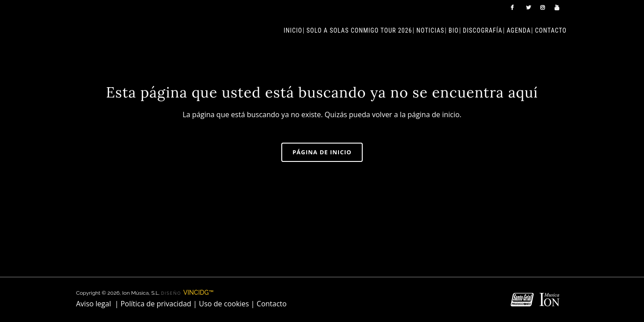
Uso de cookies (224, 242)
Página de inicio (322, 152)
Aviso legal (93, 242)
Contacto (272, 242)
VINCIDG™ (199, 231)
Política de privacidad (156, 242)
